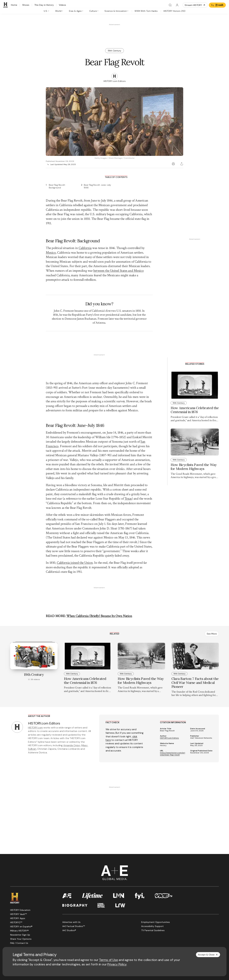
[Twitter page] (20, 924)
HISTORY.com (35, 701)
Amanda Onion (72, 718)
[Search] (170, 5)
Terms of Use (109, 960)
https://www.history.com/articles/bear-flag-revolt (173, 727)
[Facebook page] (12, 924)
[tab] (47, 11)
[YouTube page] (27, 924)
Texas (128, 472)
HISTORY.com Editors (169, 711)
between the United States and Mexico (118, 271)
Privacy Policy (117, 964)
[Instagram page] (35, 924)
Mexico (51, 253)
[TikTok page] (43, 924)
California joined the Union (75, 573)
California (85, 248)
